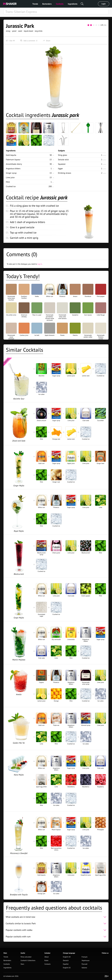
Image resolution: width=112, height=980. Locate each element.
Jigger (60, 168)
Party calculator (26, 957)
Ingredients (73, 4)
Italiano (84, 968)
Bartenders (47, 4)
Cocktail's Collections (28, 961)
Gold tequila (11, 155)
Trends (35, 4)
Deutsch (66, 961)
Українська (85, 961)
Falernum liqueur (13, 160)
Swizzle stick (63, 160)
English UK (67, 957)
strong (8, 31)
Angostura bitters (13, 168)
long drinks (39, 31)
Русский (84, 964)
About (47, 957)
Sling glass (63, 155)
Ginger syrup (11, 173)
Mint (8, 182)
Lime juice (10, 177)
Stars (22, 964)
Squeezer (62, 164)
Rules (46, 961)
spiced (14, 31)
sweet (20, 31)
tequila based (28, 31)
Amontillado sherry (14, 164)
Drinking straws (65, 173)
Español (66, 964)
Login (104, 4)
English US (67, 968)
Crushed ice (11, 186)
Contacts (48, 964)
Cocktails (60, 4)
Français (84, 957)
